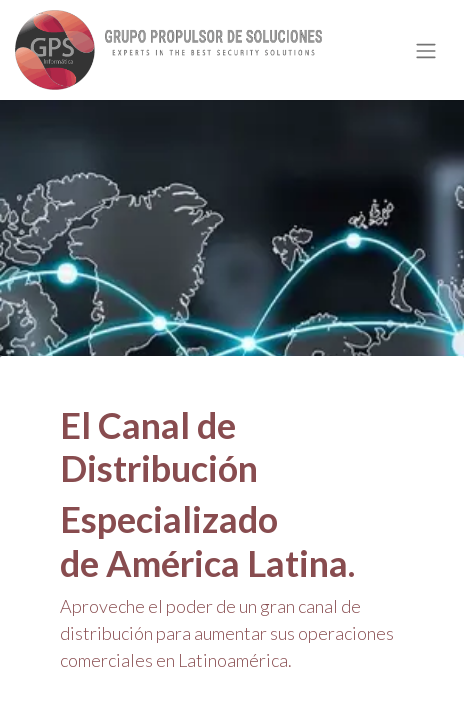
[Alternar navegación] (426, 50)
